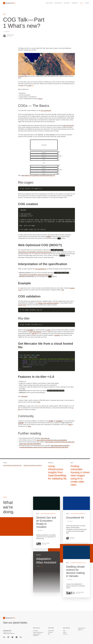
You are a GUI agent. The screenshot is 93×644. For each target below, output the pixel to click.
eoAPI (80, 630)
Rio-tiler (24, 318)
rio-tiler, (49, 330)
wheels (40, 99)
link (63, 289)
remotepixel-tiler (23, 76)
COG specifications (40, 269)
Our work (67, 3)
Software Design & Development (37, 634)
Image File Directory (68, 125)
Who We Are (66, 628)
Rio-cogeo (26, 182)
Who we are (58, 3)
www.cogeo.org (45, 438)
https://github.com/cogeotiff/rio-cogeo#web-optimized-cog (35, 252)
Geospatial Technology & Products (33, 465)
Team (64, 630)
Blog (81, 3)
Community (75, 3)
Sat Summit (81, 628)
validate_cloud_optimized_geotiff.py (48, 303)
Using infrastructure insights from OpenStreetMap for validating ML (58, 472)
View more (76, 571)
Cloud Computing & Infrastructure (12, 465)
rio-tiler (21, 85)
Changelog (24, 396)
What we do (49, 3)
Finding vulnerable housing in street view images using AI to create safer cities (80, 475)
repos (29, 426)
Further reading (30, 433)
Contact (87, 3)
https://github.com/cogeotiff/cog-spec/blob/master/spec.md (38, 175)
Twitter (70, 424)
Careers (65, 632)
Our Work (51, 628)
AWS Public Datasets (35, 331)
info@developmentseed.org (9, 633)
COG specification (46, 111)
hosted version (22, 304)
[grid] (61, 548)
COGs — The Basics (34, 106)
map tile (34, 333)
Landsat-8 (57, 335)
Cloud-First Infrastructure (38, 632)
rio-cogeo (29, 85)
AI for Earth (35, 630)
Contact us (65, 634)
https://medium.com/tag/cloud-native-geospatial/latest (52, 440)
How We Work (51, 630)
